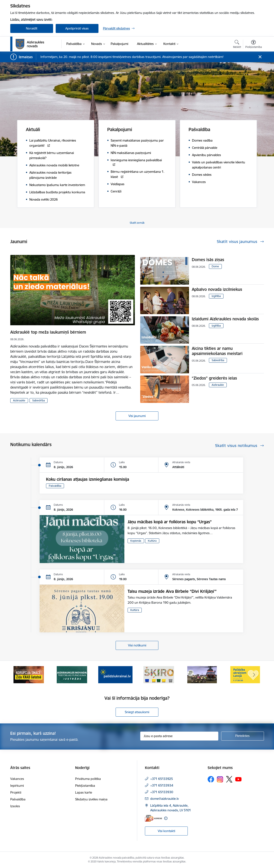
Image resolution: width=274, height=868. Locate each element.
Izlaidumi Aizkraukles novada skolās (225, 319)
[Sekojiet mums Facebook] (211, 779)
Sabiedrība (39, 400)
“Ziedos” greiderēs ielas (214, 378)
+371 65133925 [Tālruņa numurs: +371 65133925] (162, 779)
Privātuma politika (88, 779)
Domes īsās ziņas (208, 260)
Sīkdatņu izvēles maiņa (91, 799)
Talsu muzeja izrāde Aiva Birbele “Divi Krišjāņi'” (172, 591)
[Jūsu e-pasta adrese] (179, 736)
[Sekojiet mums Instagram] (220, 779)
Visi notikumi (137, 645)
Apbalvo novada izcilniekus (217, 289)
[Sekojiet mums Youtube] (238, 779)
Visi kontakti (166, 831)
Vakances (17, 779)
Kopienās (136, 541)
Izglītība (216, 296)
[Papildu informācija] (166, 818)
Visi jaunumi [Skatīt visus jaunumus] (137, 416)
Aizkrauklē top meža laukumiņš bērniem (48, 332)
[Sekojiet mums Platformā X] (229, 779)
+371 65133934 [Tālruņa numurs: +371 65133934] (162, 785)
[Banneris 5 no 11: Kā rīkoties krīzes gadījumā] (202, 674)
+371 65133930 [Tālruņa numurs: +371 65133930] (162, 792)
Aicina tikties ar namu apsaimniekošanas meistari (217, 351)
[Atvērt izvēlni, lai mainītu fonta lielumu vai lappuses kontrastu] (254, 45)
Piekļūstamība (85, 786)
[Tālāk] (254, 675)
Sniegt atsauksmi (137, 712)
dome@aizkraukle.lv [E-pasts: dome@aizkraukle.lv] (165, 799)
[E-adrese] (153, 818)
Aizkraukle (19, 400)
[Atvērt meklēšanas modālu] (237, 45)
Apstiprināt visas (77, 28)
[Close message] (260, 57)
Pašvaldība (55, 486)
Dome (215, 266)
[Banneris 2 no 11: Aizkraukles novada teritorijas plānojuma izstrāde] (72, 674)
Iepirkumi (17, 786)
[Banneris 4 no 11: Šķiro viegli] (159, 674)
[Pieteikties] (243, 736)
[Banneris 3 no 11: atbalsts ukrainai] (115, 674)
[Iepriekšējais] (20, 675)
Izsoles (15, 806)
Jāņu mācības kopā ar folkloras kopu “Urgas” (170, 522)
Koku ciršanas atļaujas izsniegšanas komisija (88, 479)
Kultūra (152, 541)
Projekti (16, 792)
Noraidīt (32, 28)
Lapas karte (84, 792)
